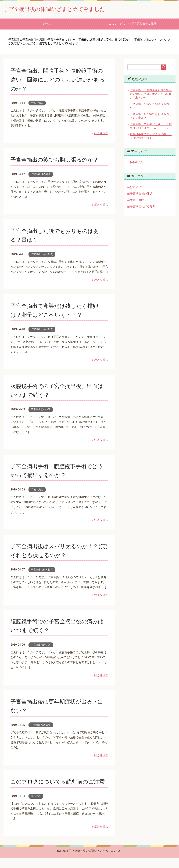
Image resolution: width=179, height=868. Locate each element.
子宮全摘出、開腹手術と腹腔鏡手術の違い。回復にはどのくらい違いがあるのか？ (59, 80)
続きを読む (101, 134)
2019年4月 (136, 163)
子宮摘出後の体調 (41, 175)
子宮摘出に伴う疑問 (42, 255)
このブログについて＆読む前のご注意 (133, 24)
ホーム (46, 24)
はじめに (36, 806)
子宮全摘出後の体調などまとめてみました (64, 9)
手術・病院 (37, 104)
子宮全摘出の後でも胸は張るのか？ (59, 160)
